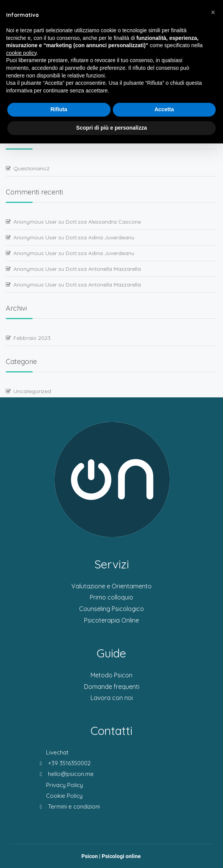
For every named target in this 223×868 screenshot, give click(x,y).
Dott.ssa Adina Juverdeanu (100, 237)
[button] (213, 12)
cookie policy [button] (21, 53)
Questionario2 (31, 168)
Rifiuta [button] (59, 109)
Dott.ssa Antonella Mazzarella (103, 269)
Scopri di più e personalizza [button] (111, 128)
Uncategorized (32, 391)
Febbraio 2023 (32, 338)
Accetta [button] (164, 109)
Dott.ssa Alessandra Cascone (103, 222)
